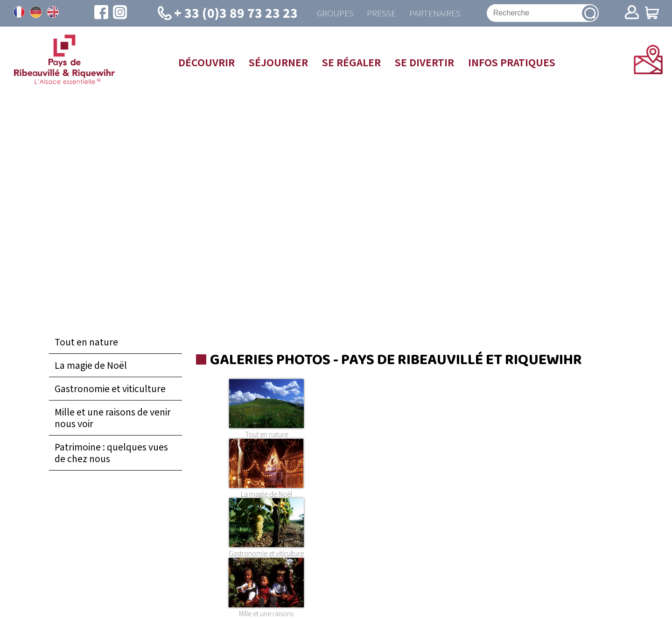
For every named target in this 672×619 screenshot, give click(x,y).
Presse (381, 13)
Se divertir (424, 63)
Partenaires (435, 13)
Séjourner (278, 63)
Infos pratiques (512, 63)
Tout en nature (86, 342)
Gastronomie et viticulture (110, 389)
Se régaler (351, 63)
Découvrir (206, 63)
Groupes (334, 13)
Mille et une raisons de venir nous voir (113, 418)
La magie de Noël (91, 366)
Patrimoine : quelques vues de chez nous (111, 453)
